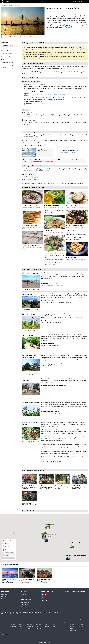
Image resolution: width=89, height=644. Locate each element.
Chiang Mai (73, 630)
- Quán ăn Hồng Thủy (49, 263)
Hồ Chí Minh (82, 626)
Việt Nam (81, 620)
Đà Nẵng (81, 624)
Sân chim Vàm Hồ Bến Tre (30, 403)
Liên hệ (3, 598)
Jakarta (20, 622)
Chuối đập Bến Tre (50, 230)
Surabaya (21, 624)
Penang (38, 626)
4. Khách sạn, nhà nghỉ (7, 54)
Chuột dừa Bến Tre (50, 252)
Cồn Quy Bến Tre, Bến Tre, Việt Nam (50, 345)
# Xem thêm (69, 28)
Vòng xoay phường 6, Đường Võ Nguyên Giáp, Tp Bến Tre (45, 488)
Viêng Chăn (30, 622)
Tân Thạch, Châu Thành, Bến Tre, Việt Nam (51, 322)
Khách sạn (84, 2)
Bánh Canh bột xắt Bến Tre (30, 206)
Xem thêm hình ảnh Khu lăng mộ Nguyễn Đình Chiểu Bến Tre (31, 374)
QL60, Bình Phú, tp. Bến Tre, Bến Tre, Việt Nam (53, 462)
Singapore (65, 620)
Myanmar (47, 620)
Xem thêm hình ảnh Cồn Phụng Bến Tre (31, 330)
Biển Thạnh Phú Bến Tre (30, 273)
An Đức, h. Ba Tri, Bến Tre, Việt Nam (50, 366)
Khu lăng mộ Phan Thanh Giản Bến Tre (31, 380)
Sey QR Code (44, 600)
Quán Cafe (7, 546)
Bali (20, 630)
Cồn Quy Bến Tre (27, 335)
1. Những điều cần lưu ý (7, 45)
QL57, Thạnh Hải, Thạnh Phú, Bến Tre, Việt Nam (53, 285)
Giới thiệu (4, 596)
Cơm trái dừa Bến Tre (73, 206)
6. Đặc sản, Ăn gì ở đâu (7, 59)
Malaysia (38, 620)
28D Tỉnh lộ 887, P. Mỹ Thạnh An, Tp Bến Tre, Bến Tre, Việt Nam (57, 302)
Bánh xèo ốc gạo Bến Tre (51, 206)
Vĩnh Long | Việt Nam (42, 582)
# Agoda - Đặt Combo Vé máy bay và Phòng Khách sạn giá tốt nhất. (50, 94)
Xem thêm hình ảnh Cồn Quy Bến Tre (31, 351)
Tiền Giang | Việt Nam (7, 582)
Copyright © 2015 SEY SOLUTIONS (45, 643)
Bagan (46, 624)
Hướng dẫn (4, 594)
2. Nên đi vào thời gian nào (8, 48)
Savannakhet (30, 626)
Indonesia (22, 620)
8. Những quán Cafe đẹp (7, 65)
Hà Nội (81, 622)
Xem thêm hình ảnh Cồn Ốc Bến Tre (31, 309)
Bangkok (72, 622)
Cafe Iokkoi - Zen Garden (29, 486)
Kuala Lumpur (39, 622)
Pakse (29, 628)
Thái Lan (73, 620)
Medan (20, 626)
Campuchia (13, 620)
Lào (28, 620)
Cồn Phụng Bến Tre (28, 314)
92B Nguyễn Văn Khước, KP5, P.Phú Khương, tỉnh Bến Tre (29, 488)
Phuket (72, 626)
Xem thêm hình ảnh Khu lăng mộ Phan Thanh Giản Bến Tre (31, 398)
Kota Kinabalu (39, 628)
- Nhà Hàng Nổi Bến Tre (49, 256)
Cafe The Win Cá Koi (77, 486)
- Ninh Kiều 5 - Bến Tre (49, 259)
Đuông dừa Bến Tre (72, 258)
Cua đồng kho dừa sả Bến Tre (75, 226)
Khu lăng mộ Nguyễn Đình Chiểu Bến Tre (29, 356)
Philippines (56, 620)
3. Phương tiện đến (6, 51)
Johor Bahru (39, 624)
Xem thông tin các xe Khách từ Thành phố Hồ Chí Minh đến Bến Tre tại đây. (42, 126)
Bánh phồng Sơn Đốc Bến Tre (31, 225)
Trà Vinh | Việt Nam (24, 582)
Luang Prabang (31, 624)
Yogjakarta (21, 628)
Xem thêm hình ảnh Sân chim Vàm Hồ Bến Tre (31, 418)
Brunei (3, 620)
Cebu (54, 626)
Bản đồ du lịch (77, 2)
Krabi (72, 628)
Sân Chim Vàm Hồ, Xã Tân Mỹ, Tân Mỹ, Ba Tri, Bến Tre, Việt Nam (57, 413)
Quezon (55, 622)
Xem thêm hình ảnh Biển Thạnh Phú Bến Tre (31, 289)
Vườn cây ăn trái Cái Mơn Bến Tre (31, 424)
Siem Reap (12, 624)
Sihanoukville (13, 626)
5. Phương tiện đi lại (6, 56)
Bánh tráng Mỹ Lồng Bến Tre (30, 245)
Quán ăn (7, 543)
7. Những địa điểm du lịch (8, 62)
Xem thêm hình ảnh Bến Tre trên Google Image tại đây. (17, 37)
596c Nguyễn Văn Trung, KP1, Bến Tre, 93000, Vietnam (79, 488)
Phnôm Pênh (13, 622)
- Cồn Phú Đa (47, 211)
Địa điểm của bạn (8, 550)
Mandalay (47, 626)
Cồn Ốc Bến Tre (27, 294)
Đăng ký (23, 596)
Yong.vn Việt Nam (72, 595)
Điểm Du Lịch (8, 541)
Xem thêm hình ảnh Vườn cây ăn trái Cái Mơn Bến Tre (31, 442)
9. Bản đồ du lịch (5, 68)
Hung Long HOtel (41, 149)
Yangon (46, 622)
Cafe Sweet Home (60, 486)
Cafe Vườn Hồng (26, 503)
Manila (55, 624)
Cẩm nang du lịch (67, 2)
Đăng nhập (24, 594)
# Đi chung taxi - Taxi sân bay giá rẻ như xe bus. (45, 104)
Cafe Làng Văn (42, 486)
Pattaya (72, 624)
